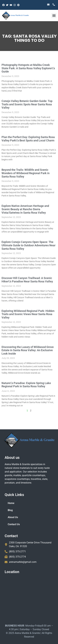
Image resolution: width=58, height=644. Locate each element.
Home (11, 503)
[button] (54, 16)
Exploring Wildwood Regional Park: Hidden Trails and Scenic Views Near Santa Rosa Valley (27, 314)
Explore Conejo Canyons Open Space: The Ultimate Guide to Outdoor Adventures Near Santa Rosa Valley (27, 245)
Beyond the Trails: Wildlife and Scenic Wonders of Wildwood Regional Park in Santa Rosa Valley (24, 173)
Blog (10, 510)
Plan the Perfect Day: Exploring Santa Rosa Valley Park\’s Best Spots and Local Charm (27, 139)
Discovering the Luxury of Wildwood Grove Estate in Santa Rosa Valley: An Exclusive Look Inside (27, 350)
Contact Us (14, 524)
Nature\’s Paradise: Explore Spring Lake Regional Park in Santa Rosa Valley (25, 385)
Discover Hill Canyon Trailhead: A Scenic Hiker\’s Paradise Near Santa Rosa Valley (26, 280)
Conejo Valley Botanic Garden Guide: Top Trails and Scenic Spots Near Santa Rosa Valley (26, 104)
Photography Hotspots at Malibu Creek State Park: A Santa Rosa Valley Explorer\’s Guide (27, 68)
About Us (13, 517)
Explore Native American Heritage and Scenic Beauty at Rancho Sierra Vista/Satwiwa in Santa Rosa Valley (24, 209)
